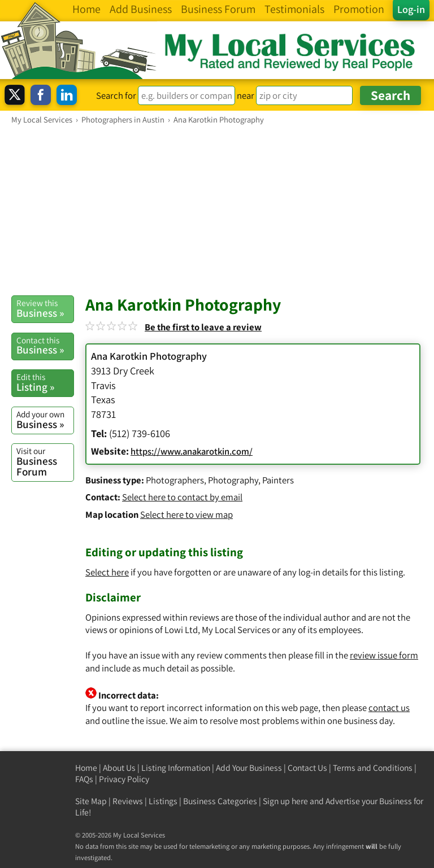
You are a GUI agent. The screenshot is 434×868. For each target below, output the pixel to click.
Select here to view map (186, 514)
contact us (389, 708)
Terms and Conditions (373, 768)
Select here (107, 572)
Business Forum (45, 462)
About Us (119, 768)
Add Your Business (249, 768)
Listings (163, 801)
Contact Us (307, 768)
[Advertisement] (217, 210)
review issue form (384, 655)
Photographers (175, 480)
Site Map (91, 801)
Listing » (45, 382)
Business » (45, 308)
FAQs (84, 779)
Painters (278, 480)
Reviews (128, 801)
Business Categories (220, 801)
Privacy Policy (124, 779)
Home (86, 768)
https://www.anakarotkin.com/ (192, 451)
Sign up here (285, 801)
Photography (233, 480)
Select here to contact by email (182, 497)
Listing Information (176, 768)
